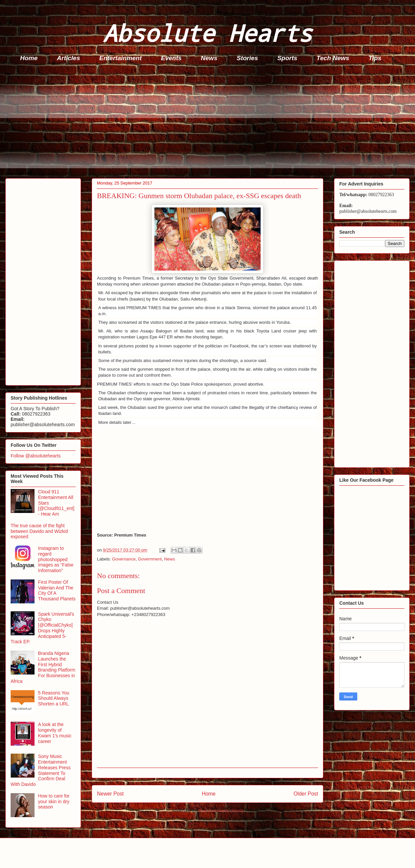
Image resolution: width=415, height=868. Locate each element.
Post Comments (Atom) (221, 811)
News (209, 58)
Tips (375, 58)
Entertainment (121, 58)
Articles (68, 58)
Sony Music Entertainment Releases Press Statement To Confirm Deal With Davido (41, 770)
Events (171, 58)
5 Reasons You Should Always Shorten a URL (54, 698)
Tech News (333, 58)
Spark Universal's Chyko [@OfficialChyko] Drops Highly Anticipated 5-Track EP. (42, 628)
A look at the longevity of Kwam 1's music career (55, 733)
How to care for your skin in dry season (54, 802)
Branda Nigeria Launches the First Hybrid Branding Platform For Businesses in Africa (43, 667)
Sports (287, 58)
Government (150, 559)
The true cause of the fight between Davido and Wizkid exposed (39, 531)
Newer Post (110, 794)
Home (29, 58)
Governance (124, 559)
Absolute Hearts (207, 33)
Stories (247, 58)
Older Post (306, 794)
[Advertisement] (209, 122)
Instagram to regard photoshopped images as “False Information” (56, 559)
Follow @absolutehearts (36, 456)
